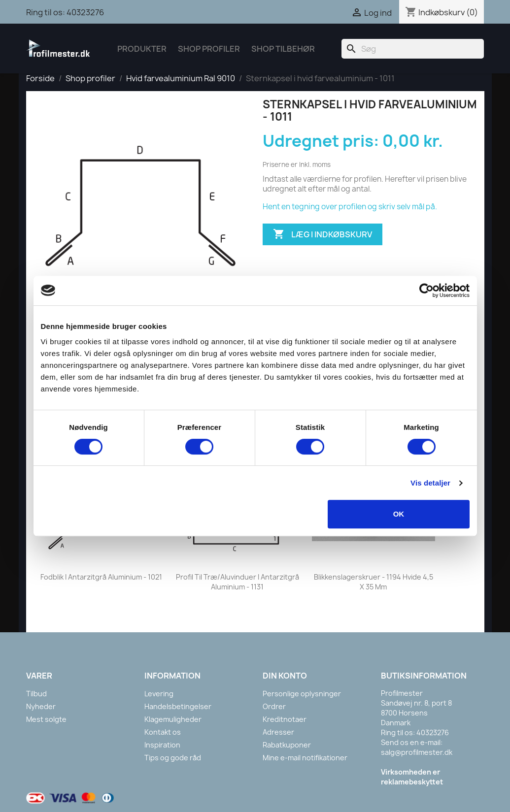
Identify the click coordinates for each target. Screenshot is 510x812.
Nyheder (41, 706)
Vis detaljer (430, 483)
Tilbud (36, 694)
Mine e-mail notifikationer (305, 758)
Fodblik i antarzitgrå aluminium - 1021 (101, 577)
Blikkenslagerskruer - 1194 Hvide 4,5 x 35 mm (374, 582)
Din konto (285, 676)
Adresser (278, 732)
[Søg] (413, 49)
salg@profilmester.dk (417, 752)
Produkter (142, 49)
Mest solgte (46, 719)
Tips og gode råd (173, 758)
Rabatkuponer (287, 745)
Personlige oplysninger (302, 694)
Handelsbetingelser (178, 706)
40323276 (85, 12)
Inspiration (162, 745)
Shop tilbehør (283, 49)
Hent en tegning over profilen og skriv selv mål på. (350, 207)
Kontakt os (163, 732)
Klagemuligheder (173, 719)
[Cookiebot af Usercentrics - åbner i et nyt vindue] (426, 291)
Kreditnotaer (285, 719)
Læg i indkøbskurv (323, 234)
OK (399, 514)
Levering (159, 694)
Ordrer (274, 706)
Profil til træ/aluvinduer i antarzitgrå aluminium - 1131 (238, 582)
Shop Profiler (209, 49)
